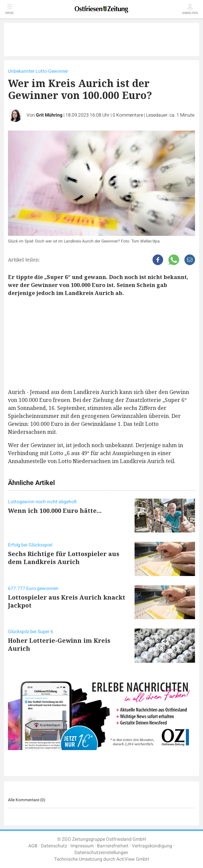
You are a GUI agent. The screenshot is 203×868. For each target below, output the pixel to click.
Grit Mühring (49, 115)
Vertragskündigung (152, 846)
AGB (33, 846)
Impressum (82, 846)
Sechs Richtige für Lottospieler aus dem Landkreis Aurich (64, 558)
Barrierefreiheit (113, 846)
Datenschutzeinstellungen (101, 853)
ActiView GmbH (133, 859)
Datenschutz (54, 846)
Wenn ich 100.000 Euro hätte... (55, 511)
